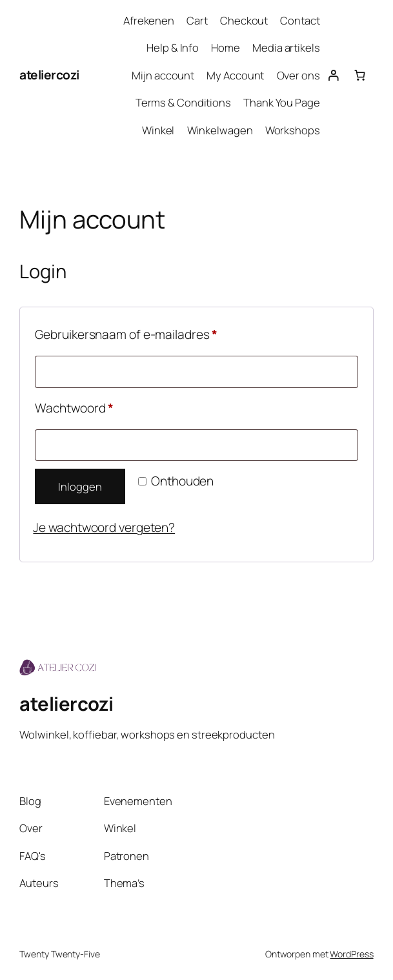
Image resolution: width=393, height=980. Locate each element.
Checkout (244, 20)
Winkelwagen (220, 130)
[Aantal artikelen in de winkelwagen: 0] (360, 75)
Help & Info (173, 47)
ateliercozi (49, 75)
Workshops (293, 130)
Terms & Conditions (183, 102)
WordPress (351, 954)
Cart (197, 20)
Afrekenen (149, 20)
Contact (300, 20)
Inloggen (80, 486)
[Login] (333, 75)
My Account (235, 75)
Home (226, 47)
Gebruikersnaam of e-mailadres (145, 332)
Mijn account (163, 75)
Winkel (158, 130)
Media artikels (286, 47)
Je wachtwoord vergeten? (104, 527)
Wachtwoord (93, 406)
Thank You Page (282, 102)
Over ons (298, 75)
